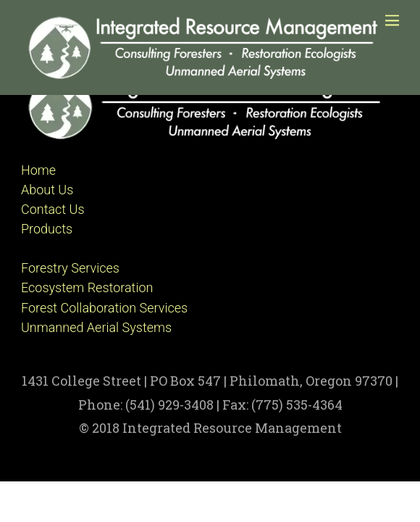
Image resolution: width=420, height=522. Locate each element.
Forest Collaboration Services (104, 308)
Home (38, 170)
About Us (47, 190)
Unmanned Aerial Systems (96, 327)
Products (47, 229)
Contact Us (53, 209)
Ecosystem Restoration (87, 287)
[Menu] (392, 20)
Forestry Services (70, 268)
